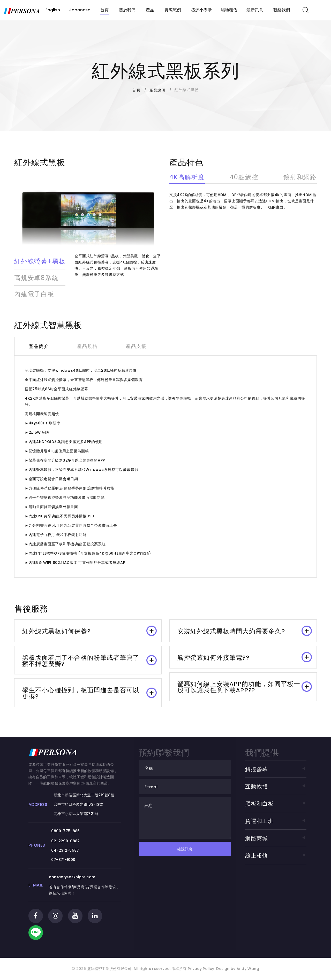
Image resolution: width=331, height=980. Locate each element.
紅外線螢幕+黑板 (40, 261)
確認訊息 (193, 849)
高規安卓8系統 (36, 278)
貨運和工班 (276, 821)
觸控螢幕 (276, 769)
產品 (150, 10)
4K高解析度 (187, 178)
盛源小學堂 (201, 10)
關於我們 (127, 10)
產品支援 (136, 346)
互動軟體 (276, 787)
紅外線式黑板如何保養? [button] (89, 631)
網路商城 (276, 839)
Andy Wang (248, 974)
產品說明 (157, 90)
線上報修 (276, 856)
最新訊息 (255, 10)
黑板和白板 (276, 804)
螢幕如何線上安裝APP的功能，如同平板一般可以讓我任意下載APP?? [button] (245, 687)
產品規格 (87, 346)
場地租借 (229, 10)
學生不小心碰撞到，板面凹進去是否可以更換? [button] (89, 693)
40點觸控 (244, 178)
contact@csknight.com (77, 877)
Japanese (80, 10)
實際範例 (173, 10)
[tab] (88, 631)
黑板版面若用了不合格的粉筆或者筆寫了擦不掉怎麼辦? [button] (89, 661)
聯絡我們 (282, 10)
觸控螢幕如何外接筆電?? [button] (245, 657)
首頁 (104, 10)
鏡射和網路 (300, 178)
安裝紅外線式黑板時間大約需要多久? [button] (245, 631)
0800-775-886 (70, 831)
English (53, 10)
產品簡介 (38, 346)
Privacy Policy (200, 974)
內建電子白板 (34, 294)
